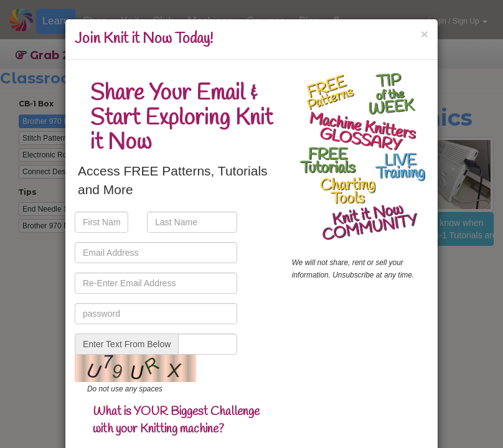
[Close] (425, 34)
